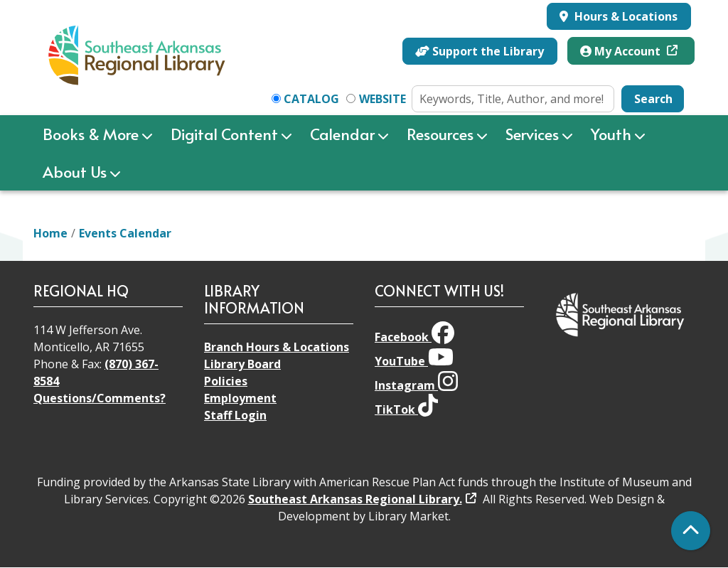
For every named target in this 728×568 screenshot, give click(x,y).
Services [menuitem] (532, 134)
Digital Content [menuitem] (224, 134)
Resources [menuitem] (440, 134)
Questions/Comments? (100, 398)
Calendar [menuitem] (342, 134)
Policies (226, 381)
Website (382, 99)
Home (50, 233)
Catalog (311, 99)
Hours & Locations (625, 16)
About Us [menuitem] (75, 171)
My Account (622, 51)
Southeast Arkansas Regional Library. (355, 499)
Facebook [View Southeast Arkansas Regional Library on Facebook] (414, 337)
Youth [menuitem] (611, 134)
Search (653, 99)
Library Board (242, 364)
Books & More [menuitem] (91, 134)
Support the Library (480, 51)
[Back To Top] (691, 531)
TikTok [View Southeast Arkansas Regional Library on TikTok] (406, 409)
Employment (240, 398)
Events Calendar (125, 233)
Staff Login (235, 415)
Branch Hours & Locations (277, 347)
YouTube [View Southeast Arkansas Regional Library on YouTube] (414, 361)
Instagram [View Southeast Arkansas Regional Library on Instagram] (416, 385)
